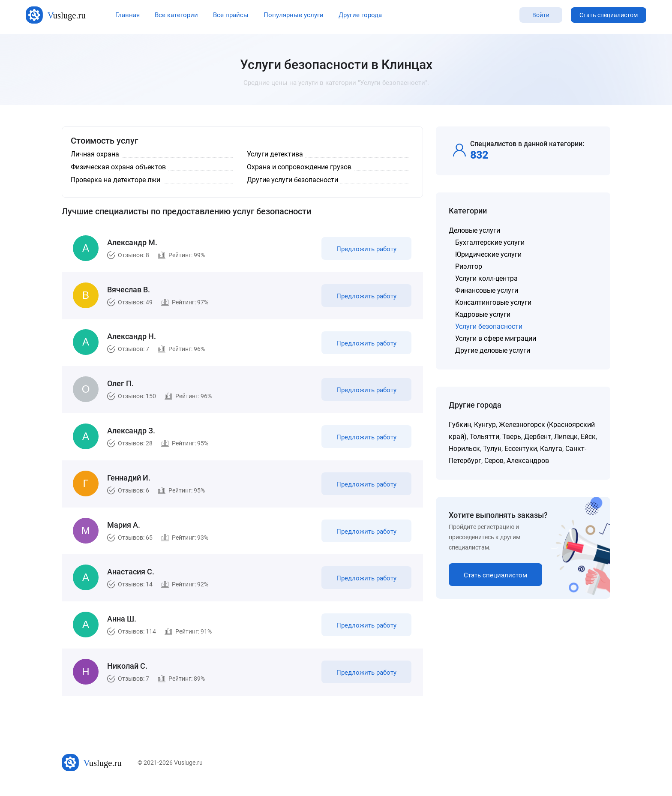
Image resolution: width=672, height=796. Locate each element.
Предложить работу (365, 250)
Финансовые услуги (487, 290)
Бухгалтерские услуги (490, 242)
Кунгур (485, 425)
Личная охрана (95, 154)
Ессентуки (521, 449)
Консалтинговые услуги (493, 302)
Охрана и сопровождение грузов (299, 167)
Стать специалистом (609, 15)
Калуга (551, 449)
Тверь (512, 437)
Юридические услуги (488, 254)
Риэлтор (469, 266)
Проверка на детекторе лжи (115, 180)
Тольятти (484, 437)
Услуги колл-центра (486, 278)
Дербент (538, 437)
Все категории (176, 15)
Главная (127, 15)
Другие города (360, 15)
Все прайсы (231, 15)
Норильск (464, 449)
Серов (494, 461)
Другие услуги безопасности (292, 180)
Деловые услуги (474, 230)
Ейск (588, 437)
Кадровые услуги (483, 314)
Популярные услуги (294, 15)
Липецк (566, 437)
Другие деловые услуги (493, 350)
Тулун (492, 449)
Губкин (460, 425)
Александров (528, 461)
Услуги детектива (275, 154)
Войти (541, 15)
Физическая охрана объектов (118, 167)
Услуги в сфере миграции (496, 338)
